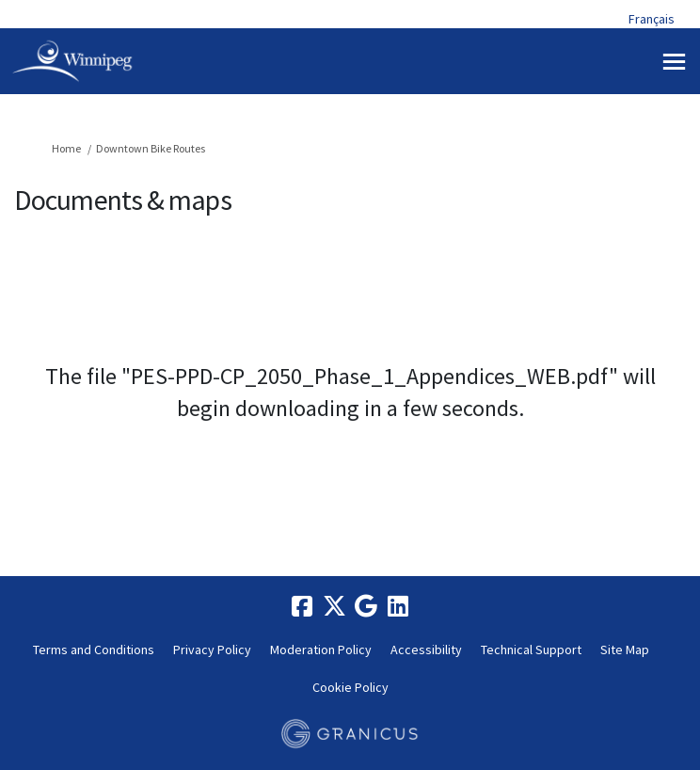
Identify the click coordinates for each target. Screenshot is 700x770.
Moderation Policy (321, 650)
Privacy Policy (212, 650)
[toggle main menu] (674, 62)
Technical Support (531, 650)
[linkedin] (398, 606)
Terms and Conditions (94, 650)
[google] (366, 606)
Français (652, 19)
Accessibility (426, 650)
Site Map (625, 650)
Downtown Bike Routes (151, 148)
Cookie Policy (350, 687)
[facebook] (302, 606)
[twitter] (334, 606)
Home (66, 148)
